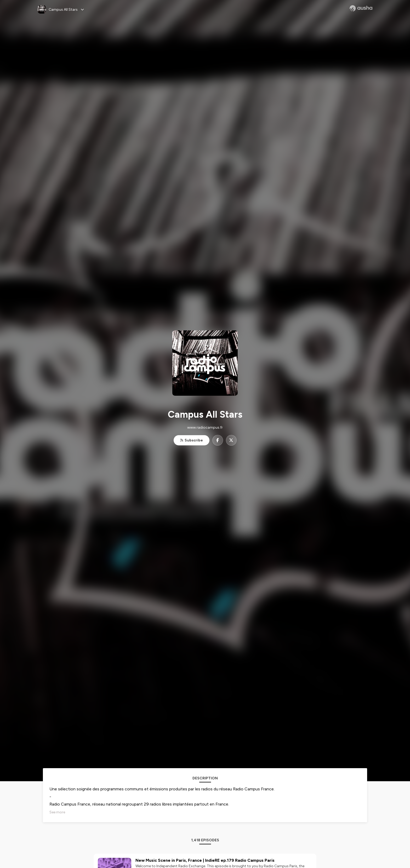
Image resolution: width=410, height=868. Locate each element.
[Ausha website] (361, 8)
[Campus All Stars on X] (231, 440)
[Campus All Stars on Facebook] (218, 440)
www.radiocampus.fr (205, 427)
